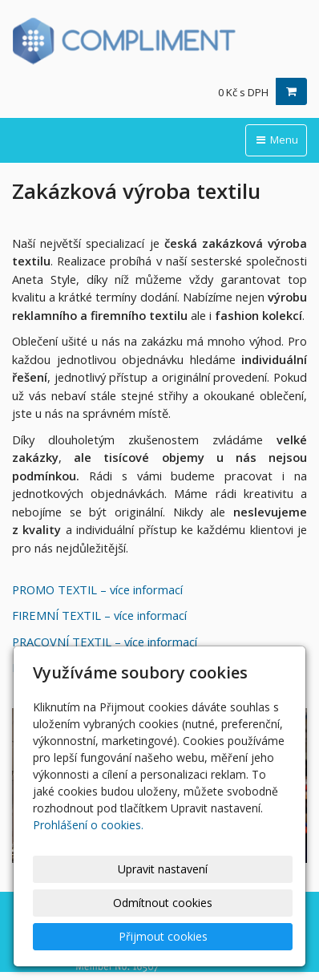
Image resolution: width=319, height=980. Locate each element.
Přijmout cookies (163, 936)
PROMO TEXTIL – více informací (97, 589)
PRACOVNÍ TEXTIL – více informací (105, 642)
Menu (276, 140)
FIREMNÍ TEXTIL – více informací (99, 615)
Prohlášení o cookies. (88, 825)
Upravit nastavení (163, 869)
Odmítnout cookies (163, 903)
